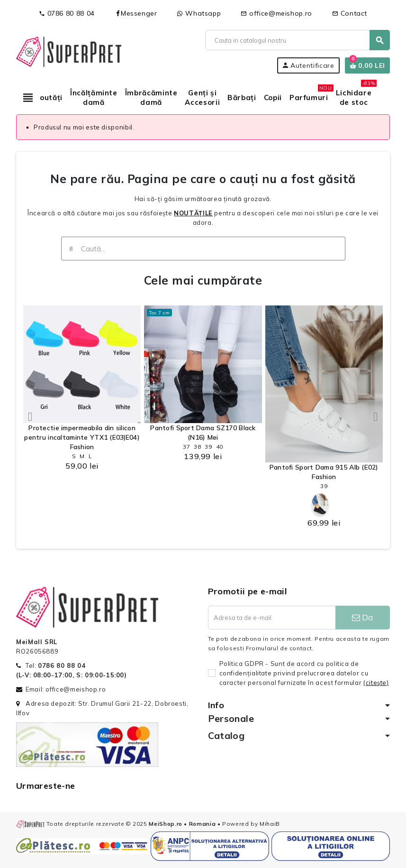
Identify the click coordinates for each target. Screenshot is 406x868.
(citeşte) (376, 683)
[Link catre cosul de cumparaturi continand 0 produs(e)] (367, 65)
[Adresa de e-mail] (272, 618)
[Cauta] (297, 40)
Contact (350, 13)
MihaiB (270, 824)
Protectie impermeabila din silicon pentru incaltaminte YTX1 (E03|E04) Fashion (82, 437)
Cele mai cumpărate (203, 280)
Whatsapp (199, 13)
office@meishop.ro (276, 13)
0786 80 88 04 (67, 13)
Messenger (136, 13)
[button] (30, 416)
